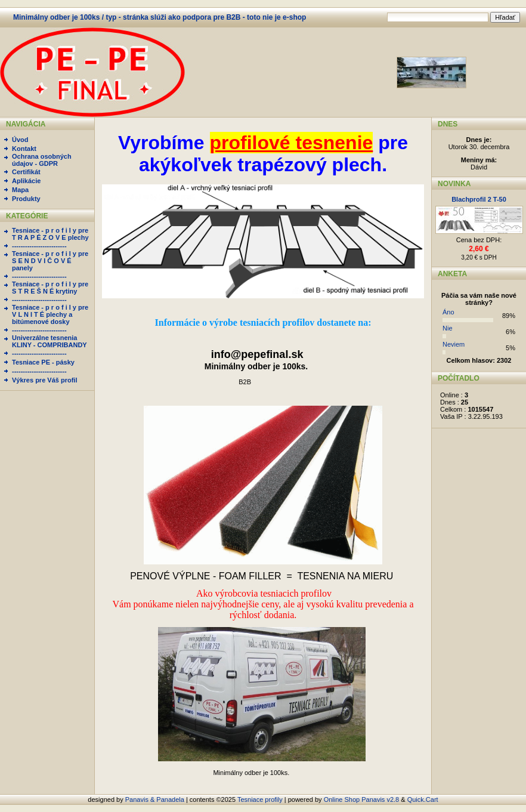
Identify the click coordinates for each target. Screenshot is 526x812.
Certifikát (26, 172)
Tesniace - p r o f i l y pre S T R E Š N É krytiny (50, 288)
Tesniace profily (260, 799)
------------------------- (39, 246)
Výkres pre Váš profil (44, 380)
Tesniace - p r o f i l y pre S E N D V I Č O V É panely (50, 261)
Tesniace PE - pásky (43, 362)
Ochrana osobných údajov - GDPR (42, 160)
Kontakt (24, 149)
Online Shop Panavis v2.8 (362, 799)
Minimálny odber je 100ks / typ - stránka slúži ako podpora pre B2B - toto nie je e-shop (160, 17)
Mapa (20, 190)
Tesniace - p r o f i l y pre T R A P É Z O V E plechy (50, 234)
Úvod (20, 140)
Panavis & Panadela (156, 799)
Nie (448, 328)
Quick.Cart (423, 799)
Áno (448, 312)
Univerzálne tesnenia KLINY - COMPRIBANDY (49, 341)
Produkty (26, 199)
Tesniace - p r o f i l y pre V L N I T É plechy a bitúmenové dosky (50, 314)
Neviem (454, 344)
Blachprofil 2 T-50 (479, 199)
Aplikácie (26, 181)
